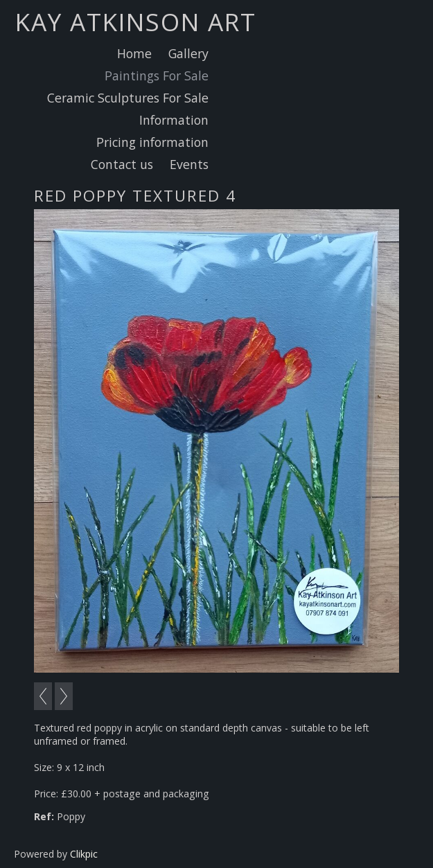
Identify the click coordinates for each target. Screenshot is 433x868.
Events (189, 164)
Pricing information (152, 142)
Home (134, 53)
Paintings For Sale (157, 76)
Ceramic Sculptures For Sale (128, 98)
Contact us (122, 164)
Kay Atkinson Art (136, 21)
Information (174, 120)
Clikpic (84, 854)
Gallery (188, 53)
